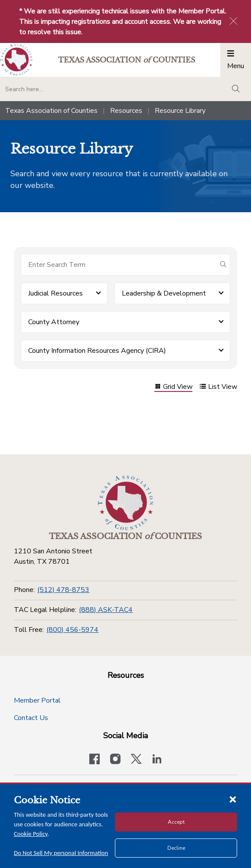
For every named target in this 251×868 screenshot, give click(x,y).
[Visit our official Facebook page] (95, 760)
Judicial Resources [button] (55, 293)
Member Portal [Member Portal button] (37, 700)
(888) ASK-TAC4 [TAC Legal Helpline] (106, 610)
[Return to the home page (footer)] (126, 503)
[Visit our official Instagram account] (115, 760)
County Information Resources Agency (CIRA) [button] (97, 351)
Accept (176, 822)
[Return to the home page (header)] (16, 60)
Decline (176, 848)
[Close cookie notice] (233, 799)
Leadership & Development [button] (164, 293)
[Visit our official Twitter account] (136, 760)
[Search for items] (119, 265)
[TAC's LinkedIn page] (157, 760)
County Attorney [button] (54, 322)
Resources (126, 111)
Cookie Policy (31, 834)
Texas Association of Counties (51, 111)
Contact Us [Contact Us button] (31, 718)
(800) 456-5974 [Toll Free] (72, 630)
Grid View (173, 387)
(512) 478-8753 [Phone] (63, 590)
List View (218, 387)
